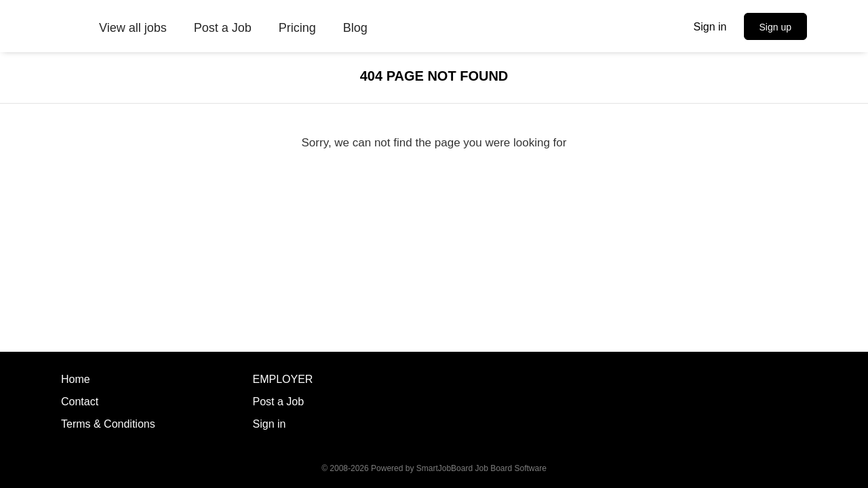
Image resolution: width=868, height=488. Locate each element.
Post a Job (279, 402)
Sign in (710, 27)
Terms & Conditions (108, 424)
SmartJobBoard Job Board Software (481, 468)
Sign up (775, 27)
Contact (80, 402)
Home (76, 379)
